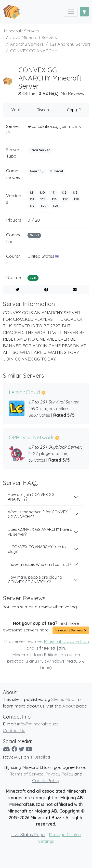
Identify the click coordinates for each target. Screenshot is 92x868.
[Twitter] (21, 749)
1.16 (54, 199)
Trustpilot (40, 757)
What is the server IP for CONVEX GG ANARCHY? (38, 514)
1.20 (44, 206)
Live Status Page (28, 834)
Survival (56, 171)
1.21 (55, 206)
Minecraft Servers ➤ (71, 630)
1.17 (65, 199)
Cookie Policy (46, 780)
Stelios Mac (63, 699)
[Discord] (7, 749)
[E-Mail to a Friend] (75, 290)
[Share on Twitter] (17, 290)
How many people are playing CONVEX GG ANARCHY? (35, 580)
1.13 (75, 192)
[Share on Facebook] (46, 290)
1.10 (42, 192)
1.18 (76, 199)
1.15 (43, 199)
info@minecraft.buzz (38, 724)
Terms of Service (27, 774)
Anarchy (37, 171)
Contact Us (14, 730)
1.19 (32, 206)
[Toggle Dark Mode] (84, 12)
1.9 (32, 192)
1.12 (64, 192)
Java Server (40, 150)
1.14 (32, 199)
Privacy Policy (59, 774)
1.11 (53, 192)
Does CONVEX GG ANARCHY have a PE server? (40, 532)
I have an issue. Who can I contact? (39, 564)
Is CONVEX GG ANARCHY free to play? (37, 549)
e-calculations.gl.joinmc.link (54, 126)
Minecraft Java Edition (66, 641)
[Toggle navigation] (71, 12)
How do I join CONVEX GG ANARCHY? (31, 497)
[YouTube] (29, 749)
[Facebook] (14, 749)
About (69, 706)
